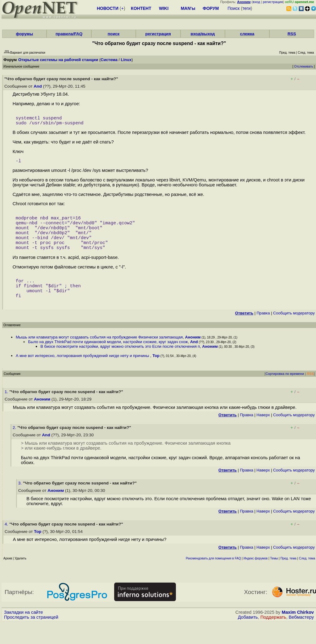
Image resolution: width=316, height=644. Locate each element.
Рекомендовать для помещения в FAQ (213, 579)
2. (15, 449)
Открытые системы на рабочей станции (58, 60)
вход (256, 2)
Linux (126, 60)
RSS (292, 34)
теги (246, 8)
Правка (263, 334)
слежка (247, 34)
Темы (274, 579)
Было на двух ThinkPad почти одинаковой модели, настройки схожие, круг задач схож (108, 363)
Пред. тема (289, 579)
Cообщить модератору (294, 334)
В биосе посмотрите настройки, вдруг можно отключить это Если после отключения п (120, 367)
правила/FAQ (69, 34)
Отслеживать (304, 66)
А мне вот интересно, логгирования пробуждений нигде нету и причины (83, 377)
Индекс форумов (256, 579)
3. (21, 504)
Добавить (248, 638)
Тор (156, 377)
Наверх (263, 436)
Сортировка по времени (285, 395)
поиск (114, 34)
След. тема (307, 579)
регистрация (273, 2)
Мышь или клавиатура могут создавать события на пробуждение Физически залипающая (99, 358)
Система (109, 60)
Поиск (234, 8)
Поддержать (273, 638)
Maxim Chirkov (298, 633)
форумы (24, 34)
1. (7, 413)
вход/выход (203, 34)
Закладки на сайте (23, 633)
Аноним (193, 358)
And (38, 86)
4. (7, 545)
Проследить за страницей (31, 638)
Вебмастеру (301, 638)
